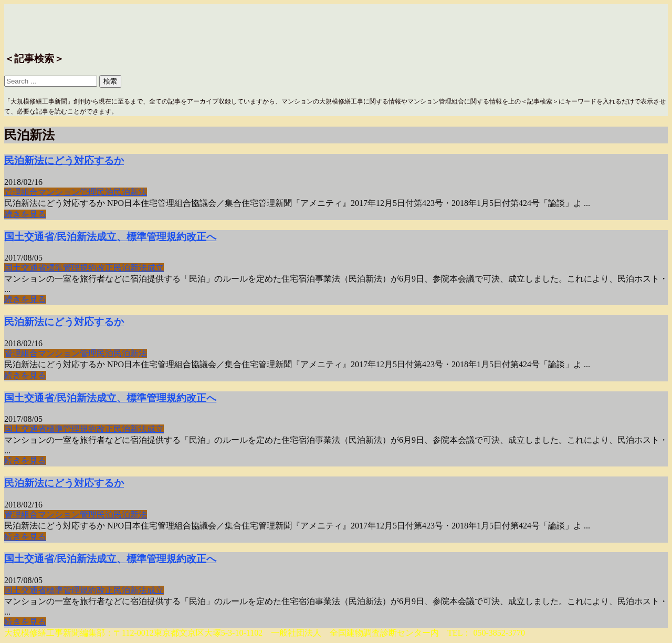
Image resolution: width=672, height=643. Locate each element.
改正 (105, 268)
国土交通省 (25, 268)
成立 (155, 268)
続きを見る (25, 214)
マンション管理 (67, 192)
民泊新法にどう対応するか (64, 160)
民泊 (105, 192)
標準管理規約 (71, 268)
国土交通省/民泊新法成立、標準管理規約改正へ (110, 237)
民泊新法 (130, 192)
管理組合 (21, 192)
